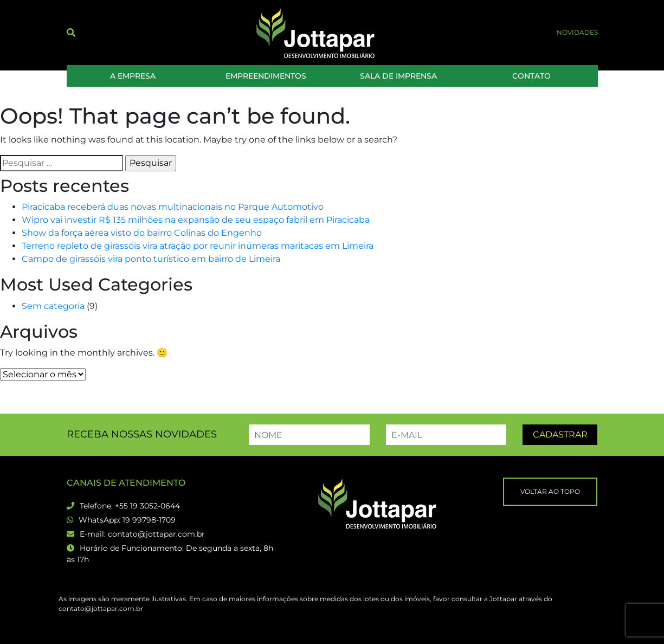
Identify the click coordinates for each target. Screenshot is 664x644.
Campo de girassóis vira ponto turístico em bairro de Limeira (151, 259)
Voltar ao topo (550, 491)
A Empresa (133, 76)
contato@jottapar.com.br (156, 534)
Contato (531, 76)
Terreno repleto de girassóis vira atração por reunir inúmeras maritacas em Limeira (198, 246)
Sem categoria (53, 306)
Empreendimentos (266, 76)
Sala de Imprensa (398, 76)
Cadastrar (560, 434)
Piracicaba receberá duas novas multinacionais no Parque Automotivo (173, 207)
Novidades (577, 32)
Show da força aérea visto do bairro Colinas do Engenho (142, 233)
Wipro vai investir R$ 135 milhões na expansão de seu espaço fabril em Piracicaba (196, 220)
